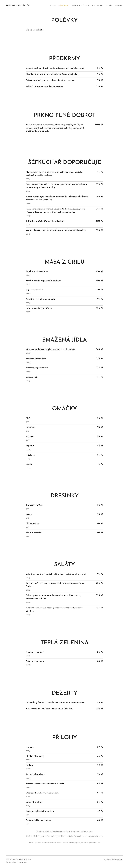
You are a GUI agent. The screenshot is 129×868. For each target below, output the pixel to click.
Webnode (120, 860)
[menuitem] (53, 6)
